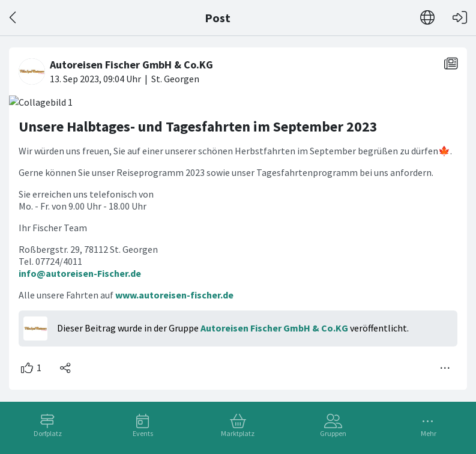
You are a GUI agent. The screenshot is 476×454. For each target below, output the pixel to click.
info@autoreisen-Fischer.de (80, 273)
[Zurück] (14, 18)
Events (143, 433)
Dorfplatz (48, 433)
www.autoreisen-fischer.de (174, 295)
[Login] (460, 18)
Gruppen (333, 433)
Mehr (429, 433)
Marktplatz (238, 433)
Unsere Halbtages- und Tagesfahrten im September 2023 (198, 126)
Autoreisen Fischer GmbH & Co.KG (274, 328)
